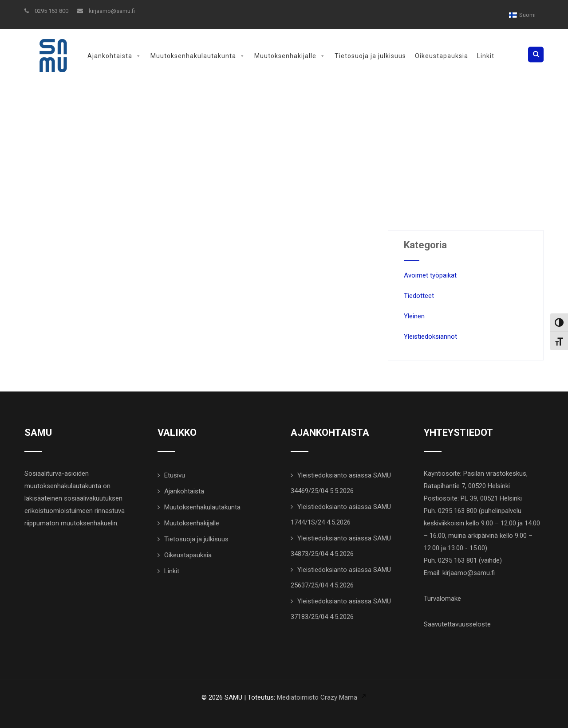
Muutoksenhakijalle (290, 56)
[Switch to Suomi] (522, 15)
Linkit (486, 56)
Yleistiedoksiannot (430, 337)
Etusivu (175, 475)
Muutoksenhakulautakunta (198, 56)
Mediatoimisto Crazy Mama (317, 697)
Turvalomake (442, 599)
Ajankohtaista (114, 56)
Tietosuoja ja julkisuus (370, 56)
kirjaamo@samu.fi (106, 11)
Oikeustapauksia (442, 56)
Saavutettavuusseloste (457, 624)
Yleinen (414, 316)
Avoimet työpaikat (430, 275)
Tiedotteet (419, 296)
